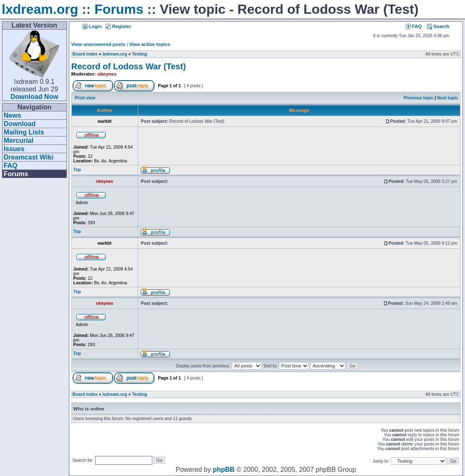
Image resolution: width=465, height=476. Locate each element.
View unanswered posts (98, 44)
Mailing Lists (24, 132)
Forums (119, 9)
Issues (14, 149)
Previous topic (419, 98)
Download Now (34, 97)
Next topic (447, 98)
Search (438, 26)
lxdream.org (40, 9)
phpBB (224, 470)
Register (118, 26)
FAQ (11, 166)
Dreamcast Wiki (29, 157)
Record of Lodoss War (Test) (129, 66)
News (13, 115)
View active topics (149, 44)
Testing (139, 54)
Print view (85, 98)
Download (20, 124)
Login (92, 26)
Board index (85, 54)
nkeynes (107, 74)
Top (77, 170)
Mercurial (19, 141)
